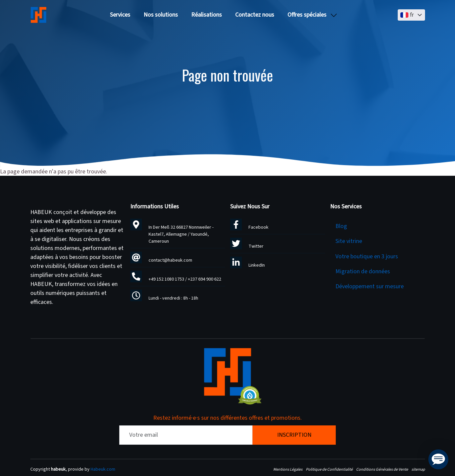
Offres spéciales (307, 15)
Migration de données (363, 271)
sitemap (418, 469)
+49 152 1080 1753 (166, 279)
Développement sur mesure (370, 286)
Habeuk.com (103, 469)
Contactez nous (255, 15)
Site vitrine (349, 241)
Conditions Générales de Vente (382, 469)
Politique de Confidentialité (329, 469)
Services (120, 15)
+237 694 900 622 (205, 279)
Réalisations (207, 15)
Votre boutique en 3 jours (367, 256)
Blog (341, 226)
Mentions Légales (288, 469)
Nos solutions (161, 15)
